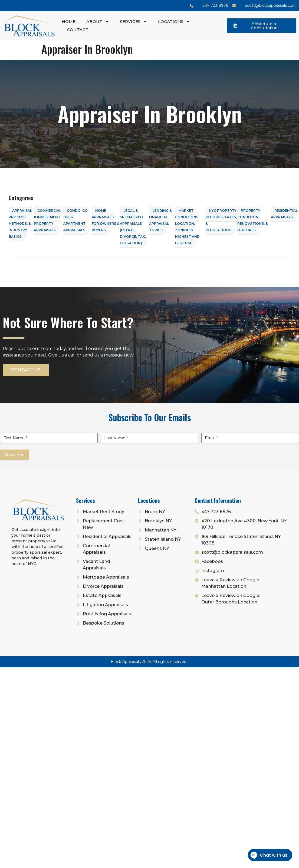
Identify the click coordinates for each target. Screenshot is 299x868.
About (98, 22)
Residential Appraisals (284, 214)
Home (69, 22)
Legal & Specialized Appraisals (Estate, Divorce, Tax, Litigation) (133, 227)
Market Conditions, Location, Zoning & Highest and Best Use (187, 227)
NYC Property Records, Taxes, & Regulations (221, 220)
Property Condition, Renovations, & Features (253, 220)
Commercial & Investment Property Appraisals (47, 220)
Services (134, 22)
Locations (174, 22)
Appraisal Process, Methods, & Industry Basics (20, 224)
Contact (78, 30)
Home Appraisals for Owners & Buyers (106, 220)
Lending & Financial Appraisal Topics (160, 220)
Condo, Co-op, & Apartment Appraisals (76, 220)
